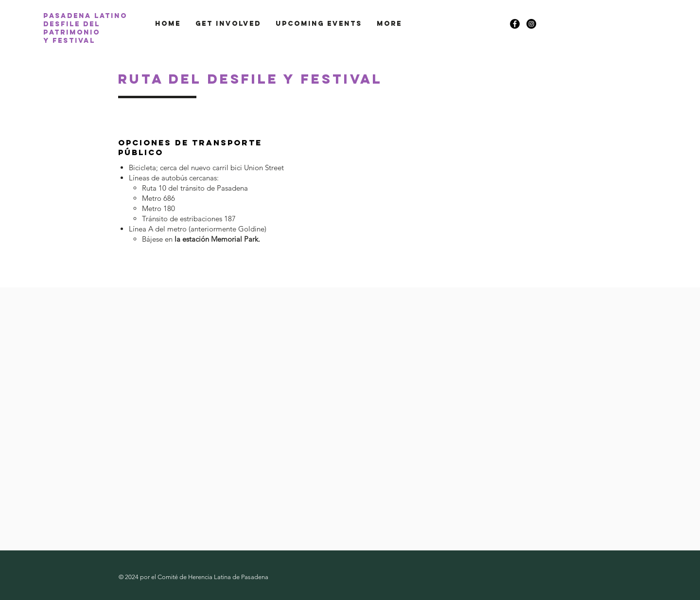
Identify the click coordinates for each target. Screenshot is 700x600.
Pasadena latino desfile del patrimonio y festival (85, 28)
